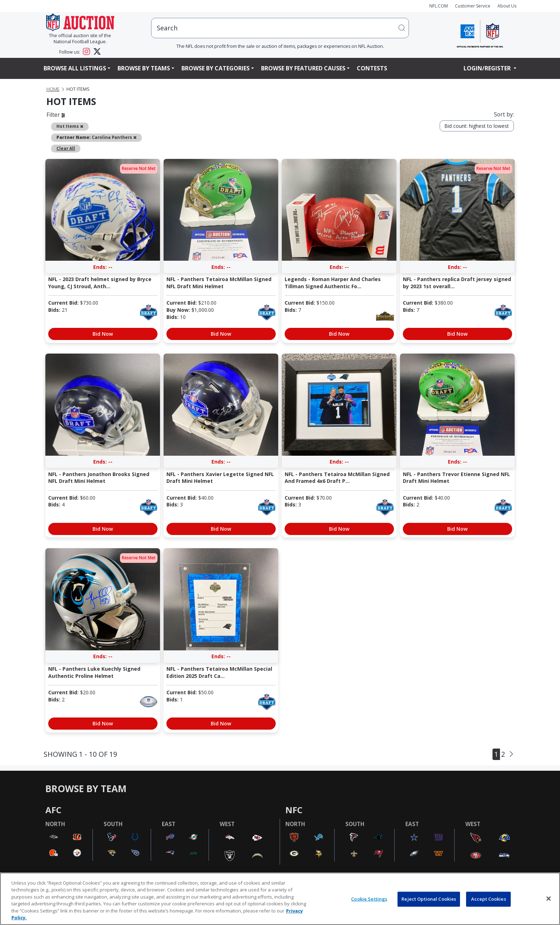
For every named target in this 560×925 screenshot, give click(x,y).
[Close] (549, 899)
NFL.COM (439, 6)
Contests (372, 68)
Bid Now (103, 334)
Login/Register (488, 68)
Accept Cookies (489, 899)
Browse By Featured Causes (303, 68)
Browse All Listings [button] (75, 68)
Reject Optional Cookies (429, 899)
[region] (280, 899)
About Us (507, 6)
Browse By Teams (144, 68)
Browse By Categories (216, 68)
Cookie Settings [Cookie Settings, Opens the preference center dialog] (369, 899)
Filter (56, 115)
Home (53, 89)
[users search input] (280, 28)
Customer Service (473, 6)
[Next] (511, 754)
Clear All (66, 148)
